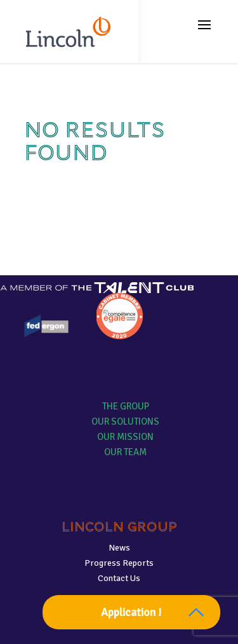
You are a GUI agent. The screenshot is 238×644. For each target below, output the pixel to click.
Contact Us (119, 578)
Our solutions (125, 421)
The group (126, 406)
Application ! (131, 612)
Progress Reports (119, 563)
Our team (125, 452)
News (119, 548)
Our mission (125, 437)
